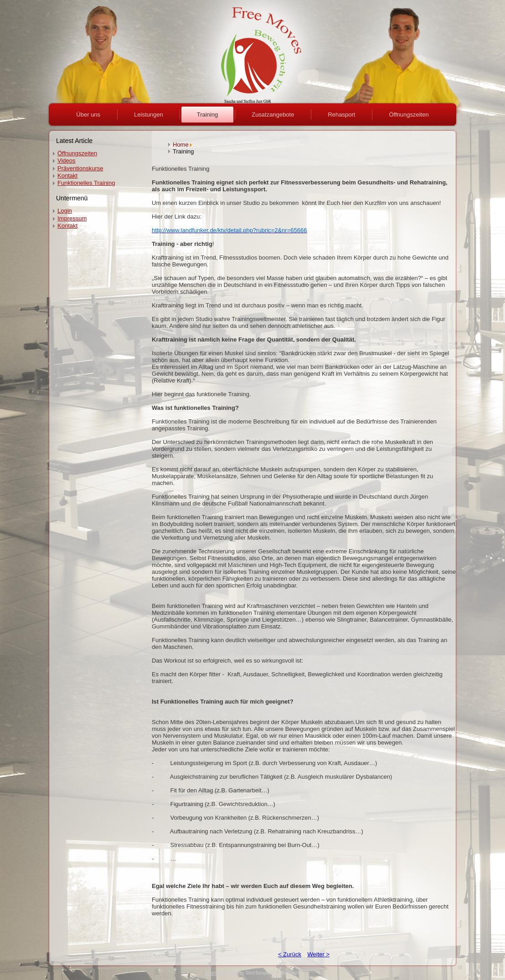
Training (207, 115)
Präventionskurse (80, 168)
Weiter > (319, 954)
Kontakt (67, 176)
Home (181, 145)
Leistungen (149, 115)
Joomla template (222, 973)
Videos (67, 161)
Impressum (72, 218)
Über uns (88, 115)
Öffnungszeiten (409, 115)
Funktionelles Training (86, 183)
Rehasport (341, 115)
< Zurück (290, 954)
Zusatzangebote (273, 115)
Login (65, 211)
